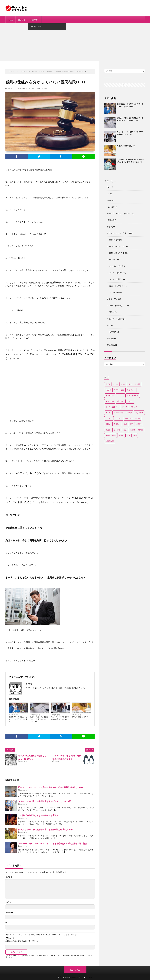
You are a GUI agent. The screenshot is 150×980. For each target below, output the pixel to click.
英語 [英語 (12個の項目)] (135, 435)
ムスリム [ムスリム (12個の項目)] (109, 418)
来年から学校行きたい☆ (80, 717)
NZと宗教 (111, 207)
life (108, 194)
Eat (108, 187)
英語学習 (34, 20)
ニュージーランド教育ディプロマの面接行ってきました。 (60, 719)
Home (10, 20)
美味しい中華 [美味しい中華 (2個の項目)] (111, 435)
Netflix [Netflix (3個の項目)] (115, 384)
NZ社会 (46, 712)
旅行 (109, 325)
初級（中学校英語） (117, 306)
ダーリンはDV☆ (116, 273)
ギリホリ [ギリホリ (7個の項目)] (120, 401)
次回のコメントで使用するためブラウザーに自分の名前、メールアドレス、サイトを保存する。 (44, 935)
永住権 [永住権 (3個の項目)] (132, 430)
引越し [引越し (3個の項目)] (108, 430)
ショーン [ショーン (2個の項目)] (130, 401)
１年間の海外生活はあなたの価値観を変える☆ (39, 815)
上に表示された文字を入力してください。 (22, 941)
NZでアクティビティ (118, 246)
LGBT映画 (116, 292)
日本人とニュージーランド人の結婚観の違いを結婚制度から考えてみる (51, 787)
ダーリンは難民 (42, 88)
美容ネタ (110, 338)
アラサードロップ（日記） (27, 88)
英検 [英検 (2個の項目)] (128, 435)
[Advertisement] (75, 42)
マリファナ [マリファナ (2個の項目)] (139, 413)
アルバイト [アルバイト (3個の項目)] (131, 390)
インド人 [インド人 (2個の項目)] (120, 396)
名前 (8, 902)
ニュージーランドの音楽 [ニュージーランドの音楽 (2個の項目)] (123, 413)
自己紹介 (22, 20)
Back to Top (75, 970)
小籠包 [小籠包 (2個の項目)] (139, 424)
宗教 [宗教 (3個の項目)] (132, 424)
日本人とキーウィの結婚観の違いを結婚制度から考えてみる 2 (46, 829)
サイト (8, 923)
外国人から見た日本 (115, 319)
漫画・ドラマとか (116, 286)
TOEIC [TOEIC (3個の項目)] (108, 390)
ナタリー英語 (112, 299)
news (109, 200)
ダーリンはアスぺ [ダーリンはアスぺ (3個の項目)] (112, 407)
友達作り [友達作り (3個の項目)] (117, 424)
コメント (9, 877)
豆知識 (112, 312)
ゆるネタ (110, 227)
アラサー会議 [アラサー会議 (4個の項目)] (119, 390)
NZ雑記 (112, 260)
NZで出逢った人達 (117, 253)
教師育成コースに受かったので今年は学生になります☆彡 (18, 719)
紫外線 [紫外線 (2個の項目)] (141, 430)
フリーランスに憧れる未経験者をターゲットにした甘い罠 (44, 801)
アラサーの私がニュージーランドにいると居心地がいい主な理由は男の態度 (53, 843)
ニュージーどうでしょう (82, 977)
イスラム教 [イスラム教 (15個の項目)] (110, 396)
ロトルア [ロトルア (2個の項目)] (119, 418)
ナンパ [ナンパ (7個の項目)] (108, 413)
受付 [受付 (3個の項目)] (125, 424)
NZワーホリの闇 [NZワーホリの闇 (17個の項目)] (134, 384)
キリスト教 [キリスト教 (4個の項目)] (110, 401)
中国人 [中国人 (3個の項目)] (108, 424)
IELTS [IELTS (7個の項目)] (108, 384)
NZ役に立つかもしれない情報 (119, 213)
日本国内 (113, 332)
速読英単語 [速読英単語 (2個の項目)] (110, 441)
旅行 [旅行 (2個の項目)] (125, 430)
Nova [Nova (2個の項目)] (123, 384)
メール (9, 912)
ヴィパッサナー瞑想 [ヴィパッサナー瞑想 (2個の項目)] (133, 418)
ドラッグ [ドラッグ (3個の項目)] (133, 407)
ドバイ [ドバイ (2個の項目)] (124, 407)
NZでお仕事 (114, 240)
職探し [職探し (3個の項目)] (121, 435)
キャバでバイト (116, 266)
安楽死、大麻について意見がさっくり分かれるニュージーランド (39, 719)
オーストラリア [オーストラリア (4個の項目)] (133, 396)
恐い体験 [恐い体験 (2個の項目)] (117, 430)
